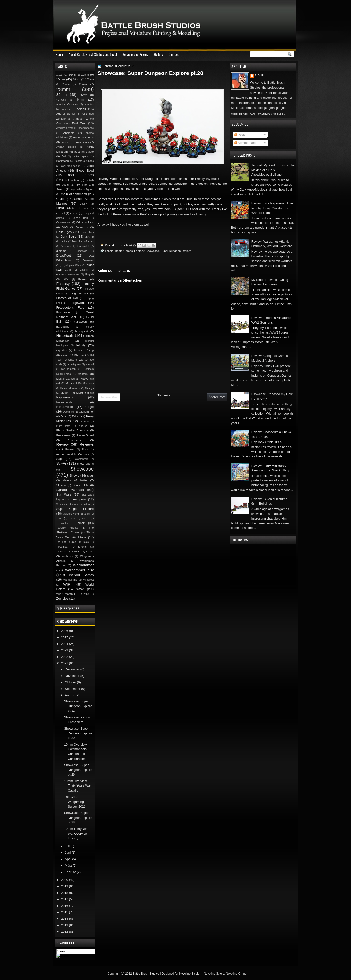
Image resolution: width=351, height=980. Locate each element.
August (70, 695)
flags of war (80, 294)
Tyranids (61, 552)
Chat (60, 208)
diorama (61, 251)
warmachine (70, 580)
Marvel (85, 379)
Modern (65, 393)
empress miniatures (68, 275)
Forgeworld (78, 303)
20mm (66, 84)
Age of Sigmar (66, 114)
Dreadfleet (64, 255)
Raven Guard (85, 435)
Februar (71, 872)
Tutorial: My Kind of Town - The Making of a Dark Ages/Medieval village (273, 170)
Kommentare (245, 143)
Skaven (61, 485)
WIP (67, 584)
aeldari (81, 109)
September (73, 689)
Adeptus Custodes (67, 104)
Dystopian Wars (72, 265)
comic (74, 213)
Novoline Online (236, 974)
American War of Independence (75, 128)
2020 (65, 880)
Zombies (62, 598)
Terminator (62, 523)
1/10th (60, 75)
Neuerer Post (109, 397)
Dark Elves (87, 232)
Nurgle (89, 407)
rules (86, 454)
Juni (68, 852)
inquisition (62, 350)
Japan (65, 355)
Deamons (66, 246)
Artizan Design (66, 147)
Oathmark (68, 412)
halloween (80, 322)
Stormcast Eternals (67, 504)
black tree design (70, 166)
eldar (90, 265)
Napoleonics (65, 397)
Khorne (79, 355)
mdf (58, 383)
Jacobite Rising (84, 350)
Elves (68, 270)
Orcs (63, 416)
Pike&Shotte (63, 426)
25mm (83, 84)
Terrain (81, 523)
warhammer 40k (80, 570)
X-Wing (85, 594)
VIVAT (90, 551)
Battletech (63, 161)
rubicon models (67, 454)
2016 (65, 906)
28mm (63, 89)
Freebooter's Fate (70, 308)
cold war (82, 208)
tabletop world (71, 514)
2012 (65, 932)
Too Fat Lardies (66, 542)
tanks (87, 514)
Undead (76, 551)
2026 (65, 631)
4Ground (61, 100)
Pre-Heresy (64, 435)
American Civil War (71, 123)
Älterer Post (217, 397)
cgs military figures (82, 190)
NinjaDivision (65, 407)
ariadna (65, 142)
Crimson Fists (85, 222)
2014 (65, 919)
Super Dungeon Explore (176, 251)
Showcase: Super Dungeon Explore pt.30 (78, 733)
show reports (85, 464)
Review (63, 444)
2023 (65, 650)
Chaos (61, 199)
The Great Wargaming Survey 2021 (75, 802)
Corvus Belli (80, 218)
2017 (65, 899)
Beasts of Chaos (84, 161)
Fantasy (139, 251)
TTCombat (62, 547)
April (68, 859)
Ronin (85, 449)
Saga (60, 459)
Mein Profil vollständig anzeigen (258, 115)
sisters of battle (75, 480)
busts (65, 185)
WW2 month (65, 594)
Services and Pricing (135, 54)
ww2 (80, 589)
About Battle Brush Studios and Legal (93, 54)
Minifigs (90, 388)
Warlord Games (81, 575)
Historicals (65, 336)
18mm (77, 80)
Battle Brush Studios (146, 974)
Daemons (82, 227)
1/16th (72, 75)
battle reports (81, 156)
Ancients (69, 133)
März (69, 865)
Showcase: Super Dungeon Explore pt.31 (78, 706)
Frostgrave (63, 312)
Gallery (158, 54)
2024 (65, 644)
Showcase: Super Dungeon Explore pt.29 (78, 770)
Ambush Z (81, 119)
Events (82, 279)
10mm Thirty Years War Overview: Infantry (77, 833)
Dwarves (88, 260)
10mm (85, 75)
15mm (61, 79)
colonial (61, 213)
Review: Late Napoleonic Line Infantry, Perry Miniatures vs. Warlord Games (272, 208)
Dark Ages (64, 232)
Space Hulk (81, 485)
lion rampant (69, 369)
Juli (68, 846)
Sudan (86, 504)
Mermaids (88, 383)
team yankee (79, 518)
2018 (65, 893)
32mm (62, 94)
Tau (59, 518)
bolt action (72, 180)
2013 (65, 925)
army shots (82, 142)
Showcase (152, 251)
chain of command (73, 194)
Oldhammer (86, 412)
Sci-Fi (61, 463)
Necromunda (64, 402)
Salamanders (81, 459)
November (73, 676)
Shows (74, 475)
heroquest (82, 331)
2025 (65, 637)
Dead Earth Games (83, 241)
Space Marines (70, 490)
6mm (80, 100)
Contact (174, 54)
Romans (70, 449)
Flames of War (67, 298)
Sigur (260, 76)
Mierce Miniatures (70, 388)
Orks (75, 416)
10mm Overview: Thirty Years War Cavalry (78, 786)
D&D (65, 227)
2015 (65, 912)
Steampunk (78, 499)
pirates (83, 426)
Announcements (84, 137)
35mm (84, 95)
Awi (64, 156)
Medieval (71, 383)
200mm (89, 80)
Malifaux (83, 374)
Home (59, 54)
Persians (84, 421)
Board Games (124, 251)
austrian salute (84, 152)
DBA (87, 237)
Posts (240, 135)
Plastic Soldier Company (73, 430)
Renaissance (75, 440)
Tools (86, 542)
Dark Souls (68, 237)
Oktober (71, 682)
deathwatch (83, 246)
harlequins (63, 327)
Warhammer (83, 565)
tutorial (82, 547)
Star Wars (64, 495)
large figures (74, 364)
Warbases (67, 556)
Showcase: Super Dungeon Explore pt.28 (78, 818)
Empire (84, 270)
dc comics (62, 241)
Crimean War (64, 223)
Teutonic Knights (67, 528)
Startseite (163, 395)
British (90, 180)
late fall (90, 364)
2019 (65, 886)
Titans (82, 537)
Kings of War (76, 360)
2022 (65, 657)
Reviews (86, 444)
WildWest (88, 580)
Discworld (82, 251)
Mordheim (82, 393)
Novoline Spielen (190, 974)
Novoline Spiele (214, 974)
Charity (84, 204)
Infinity (81, 345)
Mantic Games (66, 379)
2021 (65, 663)
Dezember (73, 669)
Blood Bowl (85, 170)
